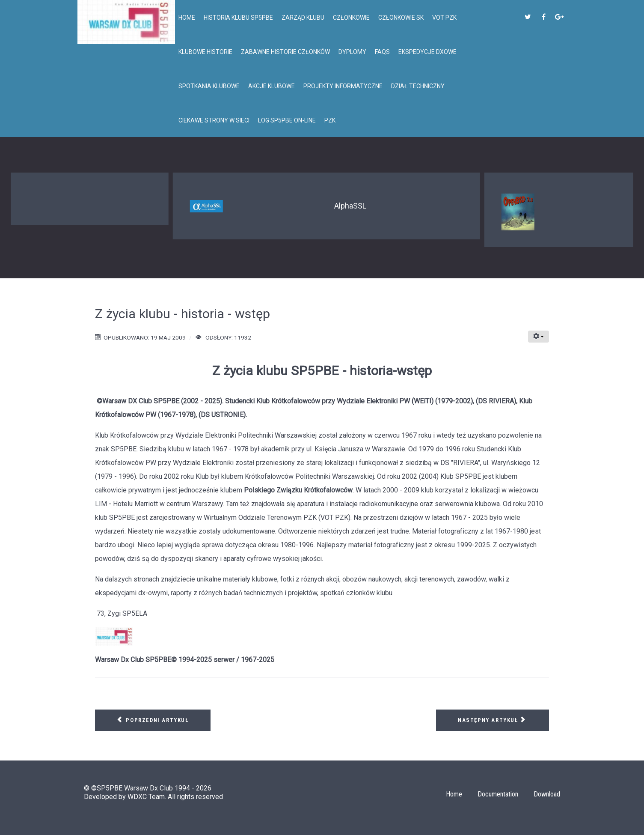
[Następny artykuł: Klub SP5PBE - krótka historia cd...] (493, 720)
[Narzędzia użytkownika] (539, 337)
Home (454, 794)
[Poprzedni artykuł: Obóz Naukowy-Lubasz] (153, 720)
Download (547, 794)
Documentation (498, 794)
